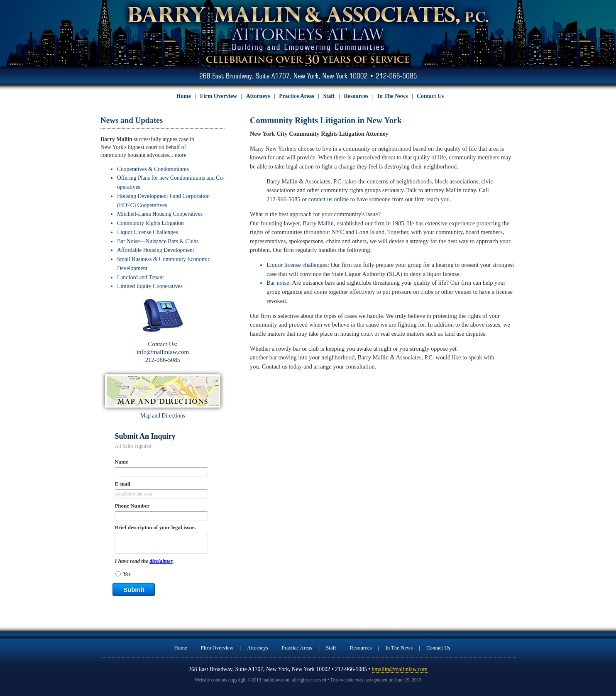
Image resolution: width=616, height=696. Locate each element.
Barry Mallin (318, 223)
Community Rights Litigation (150, 223)
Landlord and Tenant (141, 277)
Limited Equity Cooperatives (150, 286)
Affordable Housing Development (156, 250)
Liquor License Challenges (147, 232)
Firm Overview (219, 96)
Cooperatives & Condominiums (153, 169)
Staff (329, 96)
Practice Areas (296, 96)
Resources (356, 96)
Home (184, 96)
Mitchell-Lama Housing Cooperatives (160, 214)
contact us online (329, 199)
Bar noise (278, 283)
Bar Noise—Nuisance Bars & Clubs (158, 241)
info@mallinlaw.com (163, 352)
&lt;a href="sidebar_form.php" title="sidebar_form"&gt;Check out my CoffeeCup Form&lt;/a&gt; (163, 518)
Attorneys (258, 96)
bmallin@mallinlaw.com (400, 669)
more (181, 155)
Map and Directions (163, 416)
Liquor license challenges (297, 265)
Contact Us (430, 96)
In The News (392, 96)
